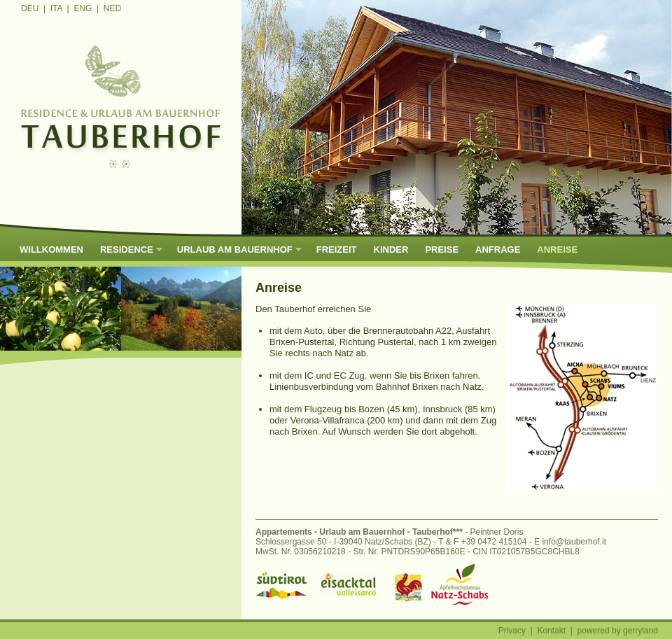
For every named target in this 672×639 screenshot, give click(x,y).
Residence (127, 250)
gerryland (640, 631)
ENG (83, 8)
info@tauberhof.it (574, 542)
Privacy (512, 631)
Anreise (557, 250)
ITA (56, 8)
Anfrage (498, 250)
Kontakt (551, 631)
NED (112, 8)
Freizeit (337, 250)
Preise (442, 250)
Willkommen (51, 250)
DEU (30, 8)
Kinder (391, 250)
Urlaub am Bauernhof (235, 250)
